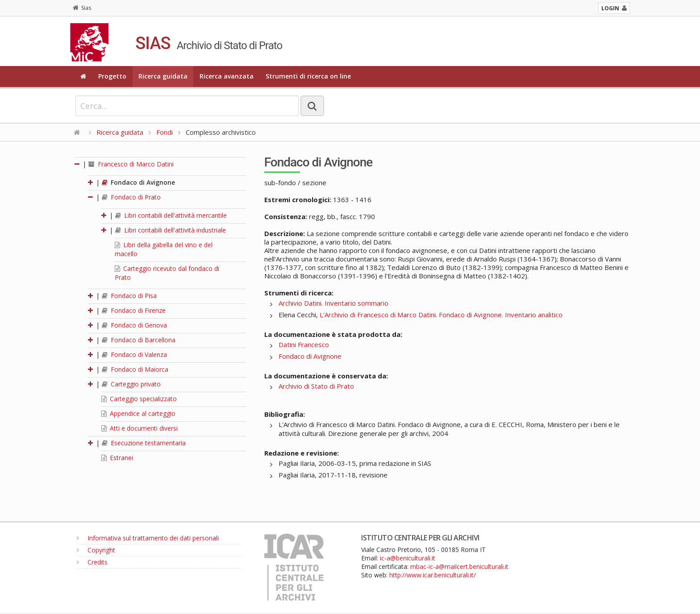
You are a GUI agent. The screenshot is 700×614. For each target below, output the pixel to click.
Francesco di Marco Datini (131, 164)
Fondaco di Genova (134, 325)
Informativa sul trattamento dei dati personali (148, 538)
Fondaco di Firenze (134, 310)
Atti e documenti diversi (140, 428)
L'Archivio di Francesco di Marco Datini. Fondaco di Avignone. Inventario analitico (441, 315)
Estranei (117, 458)
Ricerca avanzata (227, 76)
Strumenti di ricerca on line (308, 76)
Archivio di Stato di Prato (316, 386)
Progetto (112, 76)
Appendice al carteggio (138, 413)
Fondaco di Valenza (134, 355)
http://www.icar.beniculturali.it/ (433, 575)
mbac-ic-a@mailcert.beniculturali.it (459, 566)
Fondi (165, 132)
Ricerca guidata (163, 76)
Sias (82, 8)
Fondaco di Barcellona (139, 340)
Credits (92, 562)
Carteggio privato (131, 384)
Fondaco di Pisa (129, 296)
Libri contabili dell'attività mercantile (171, 215)
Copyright (96, 550)
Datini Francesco (304, 344)
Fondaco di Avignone (138, 182)
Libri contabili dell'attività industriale (171, 230)
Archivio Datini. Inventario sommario (333, 303)
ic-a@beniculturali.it (408, 558)
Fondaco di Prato (131, 197)
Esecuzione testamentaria (144, 443)
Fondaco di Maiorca (135, 369)
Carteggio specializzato (139, 399)
